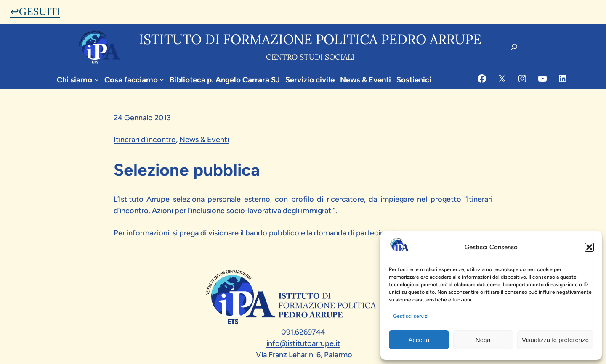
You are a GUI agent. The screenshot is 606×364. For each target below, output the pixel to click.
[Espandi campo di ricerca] (514, 47)
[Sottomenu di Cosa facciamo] (162, 80)
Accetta (419, 340)
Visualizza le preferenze (555, 340)
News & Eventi (204, 140)
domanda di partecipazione (360, 233)
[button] (589, 247)
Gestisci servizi (411, 316)
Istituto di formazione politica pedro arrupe (310, 39)
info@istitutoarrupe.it (303, 343)
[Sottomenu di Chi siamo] (97, 80)
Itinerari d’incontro (145, 140)
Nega (483, 340)
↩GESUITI (35, 12)
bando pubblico (272, 233)
